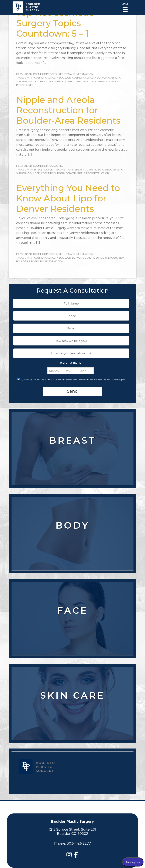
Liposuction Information (46, 261)
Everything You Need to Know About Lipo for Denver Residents (68, 198)
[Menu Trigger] (125, 7)
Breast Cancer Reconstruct (54, 170)
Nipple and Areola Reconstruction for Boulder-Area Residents (68, 110)
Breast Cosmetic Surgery (92, 170)
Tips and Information (79, 74)
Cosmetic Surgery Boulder (53, 78)
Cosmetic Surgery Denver (90, 78)
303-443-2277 (79, 843)
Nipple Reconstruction (93, 173)
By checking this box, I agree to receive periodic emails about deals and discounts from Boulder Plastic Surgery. (73, 380)
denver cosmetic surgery (90, 258)
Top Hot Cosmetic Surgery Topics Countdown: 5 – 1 (55, 23)
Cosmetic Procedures (48, 74)
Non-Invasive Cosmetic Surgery (67, 81)
